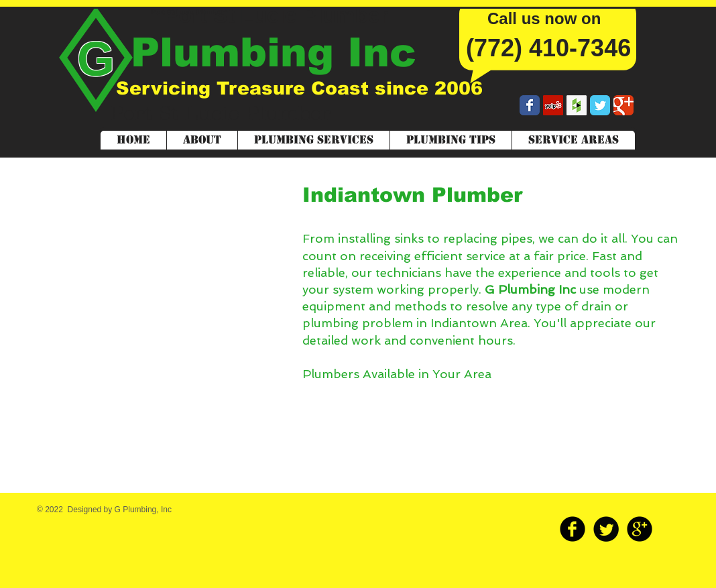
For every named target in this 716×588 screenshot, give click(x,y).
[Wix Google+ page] (623, 105)
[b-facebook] (573, 529)
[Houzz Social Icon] (577, 105)
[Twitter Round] (606, 529)
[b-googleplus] (640, 529)
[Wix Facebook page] (530, 105)
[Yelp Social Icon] (553, 105)
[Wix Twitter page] (600, 105)
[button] (573, 140)
